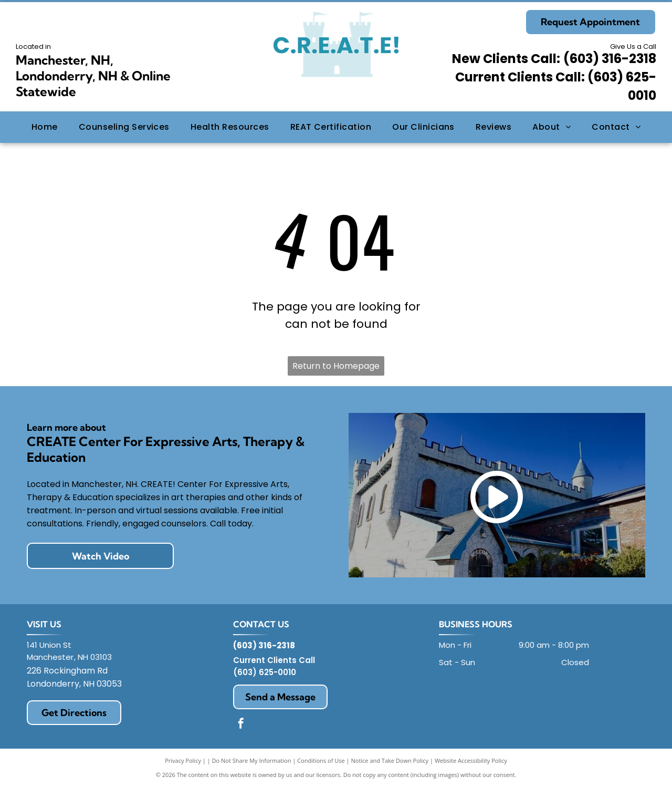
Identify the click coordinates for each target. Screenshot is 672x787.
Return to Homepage (336, 366)
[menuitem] (45, 127)
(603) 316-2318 (610, 59)
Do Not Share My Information (252, 760)
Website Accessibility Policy (471, 760)
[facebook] (241, 725)
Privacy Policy (183, 760)
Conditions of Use (321, 760)
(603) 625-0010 (265, 672)
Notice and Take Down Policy (390, 760)
